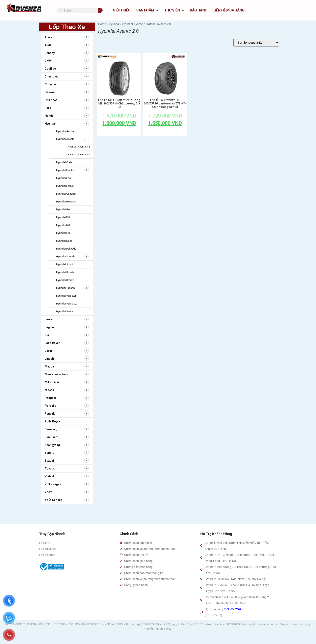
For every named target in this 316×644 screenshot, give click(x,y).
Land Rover (52, 343)
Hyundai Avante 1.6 (79, 147)
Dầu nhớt (51, 100)
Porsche (50, 406)
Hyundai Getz (64, 209)
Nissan (49, 390)
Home (102, 24)
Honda (49, 116)
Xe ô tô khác (54, 500)
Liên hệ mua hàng (229, 10)
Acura (49, 37)
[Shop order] (256, 43)
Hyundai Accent (65, 131)
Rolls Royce (53, 421)
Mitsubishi (52, 382)
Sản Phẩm (147, 10)
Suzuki (49, 461)
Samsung (51, 429)
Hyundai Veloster (66, 296)
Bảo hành (199, 10)
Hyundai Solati (65, 264)
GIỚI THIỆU (122, 10)
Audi (48, 45)
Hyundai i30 (63, 233)
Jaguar (49, 327)
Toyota (49, 469)
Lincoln (50, 359)
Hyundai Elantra (65, 170)
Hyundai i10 (63, 217)
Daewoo (50, 92)
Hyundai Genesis (66, 202)
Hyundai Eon (63, 178)
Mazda (49, 366)
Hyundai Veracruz (66, 304)
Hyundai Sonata (65, 272)
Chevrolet (51, 76)
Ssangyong (52, 445)
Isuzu (48, 319)
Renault (50, 414)
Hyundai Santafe (66, 256)
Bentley (50, 53)
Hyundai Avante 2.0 (79, 154)
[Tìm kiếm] (100, 10)
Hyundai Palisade (66, 249)
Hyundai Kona (64, 241)
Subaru (49, 453)
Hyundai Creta (64, 162)
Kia (47, 335)
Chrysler (50, 84)
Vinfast (49, 476)
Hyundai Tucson (65, 288)
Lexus (49, 351)
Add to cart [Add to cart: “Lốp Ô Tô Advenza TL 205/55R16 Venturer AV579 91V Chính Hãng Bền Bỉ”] (165, 132)
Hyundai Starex (65, 280)
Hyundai (50, 124)
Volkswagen (53, 484)
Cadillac (50, 69)
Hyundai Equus (65, 186)
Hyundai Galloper (66, 194)
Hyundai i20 (63, 225)
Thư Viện (174, 10)
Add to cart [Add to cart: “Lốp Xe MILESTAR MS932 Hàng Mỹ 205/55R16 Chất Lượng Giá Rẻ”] (119, 132)
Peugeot (50, 398)
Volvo (49, 492)
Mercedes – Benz (56, 374)
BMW (48, 61)
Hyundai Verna (65, 311)
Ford (48, 108)
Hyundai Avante (65, 139)
